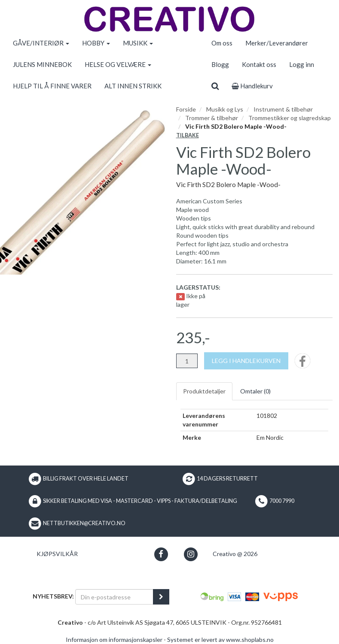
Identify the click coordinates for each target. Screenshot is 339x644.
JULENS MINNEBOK (42, 64)
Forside (186, 109)
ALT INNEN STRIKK (133, 86)
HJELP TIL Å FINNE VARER (52, 86)
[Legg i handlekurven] (246, 361)
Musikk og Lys (225, 109)
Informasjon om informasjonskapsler (114, 639)
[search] (215, 86)
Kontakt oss (259, 64)
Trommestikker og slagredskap (290, 118)
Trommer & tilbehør (212, 118)
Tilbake (188, 135)
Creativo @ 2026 (235, 554)
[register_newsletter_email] (161, 597)
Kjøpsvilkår (57, 554)
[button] (161, 554)
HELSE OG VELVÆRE (118, 64)
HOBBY (96, 43)
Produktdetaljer (204, 391)
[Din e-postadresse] (114, 597)
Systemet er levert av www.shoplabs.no (220, 639)
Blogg (220, 64)
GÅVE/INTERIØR (41, 43)
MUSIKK (138, 43)
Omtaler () (255, 391)
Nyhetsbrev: (53, 596)
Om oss (222, 43)
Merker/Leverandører (277, 43)
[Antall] (187, 361)
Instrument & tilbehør (283, 109)
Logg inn (302, 64)
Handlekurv (252, 86)
